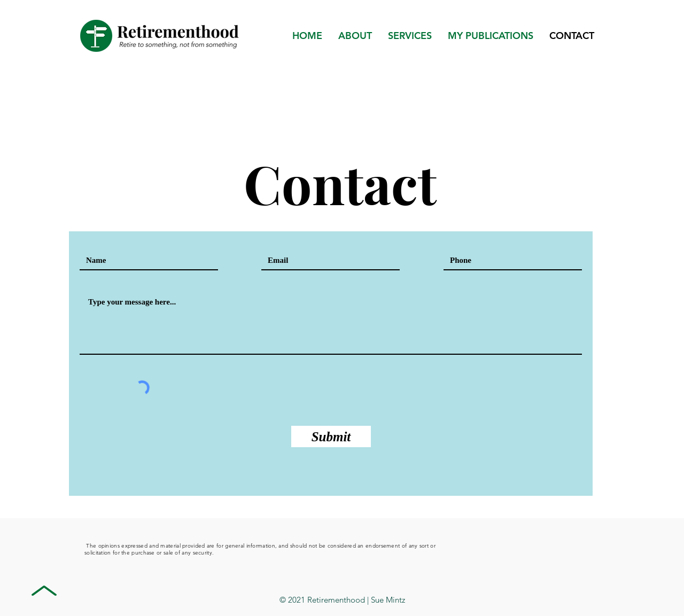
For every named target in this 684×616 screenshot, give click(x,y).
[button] (491, 36)
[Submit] (331, 436)
